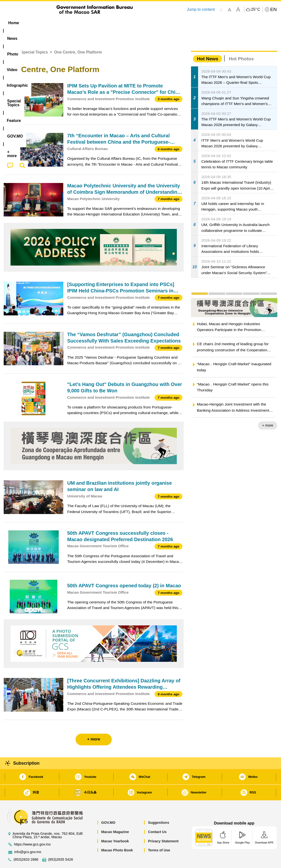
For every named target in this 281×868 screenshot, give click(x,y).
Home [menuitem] (14, 23)
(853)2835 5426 (61, 845)
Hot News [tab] (208, 44)
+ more (268, 410)
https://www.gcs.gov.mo (32, 830)
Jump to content (201, 9)
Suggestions (158, 808)
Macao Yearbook (115, 826)
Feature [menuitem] (166, 23)
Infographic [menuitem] (102, 23)
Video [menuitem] (76, 23)
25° (255, 10)
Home (9, 37)
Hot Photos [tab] (241, 44)
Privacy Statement (163, 826)
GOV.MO (108, 808)
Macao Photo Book (117, 835)
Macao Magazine (115, 817)
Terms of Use (159, 835)
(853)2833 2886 (26, 845)
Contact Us (157, 817)
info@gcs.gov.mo (28, 837)
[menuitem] (34, 23)
